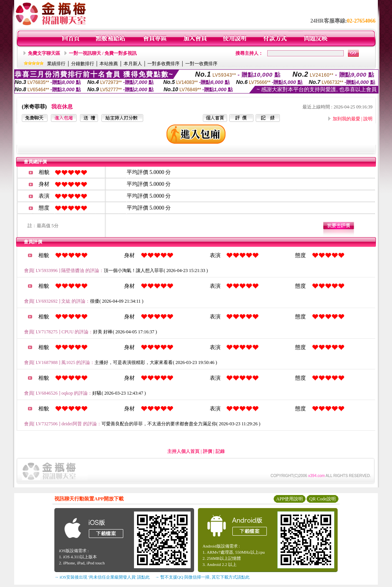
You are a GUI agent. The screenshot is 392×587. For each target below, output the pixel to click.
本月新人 (133, 64)
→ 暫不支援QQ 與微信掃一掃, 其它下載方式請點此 (202, 577)
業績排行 (56, 64)
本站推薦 (109, 64)
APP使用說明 (289, 499)
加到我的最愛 (346, 119)
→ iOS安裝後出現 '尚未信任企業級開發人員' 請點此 (102, 577)
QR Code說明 (323, 499)
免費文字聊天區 (44, 53)
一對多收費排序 (163, 64)
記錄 (220, 451)
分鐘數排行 (83, 64)
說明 (368, 119)
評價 (207, 451)
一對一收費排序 (201, 64)
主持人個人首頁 (183, 451)
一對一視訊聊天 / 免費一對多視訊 (103, 53)
